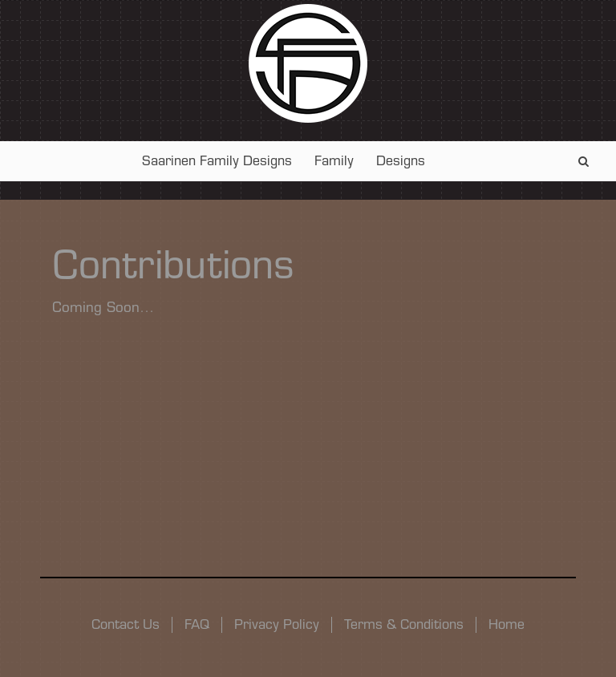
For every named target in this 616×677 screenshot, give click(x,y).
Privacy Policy (277, 624)
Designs (401, 161)
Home (507, 624)
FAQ (197, 624)
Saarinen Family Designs (217, 161)
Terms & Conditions (404, 624)
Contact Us (126, 624)
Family (334, 161)
